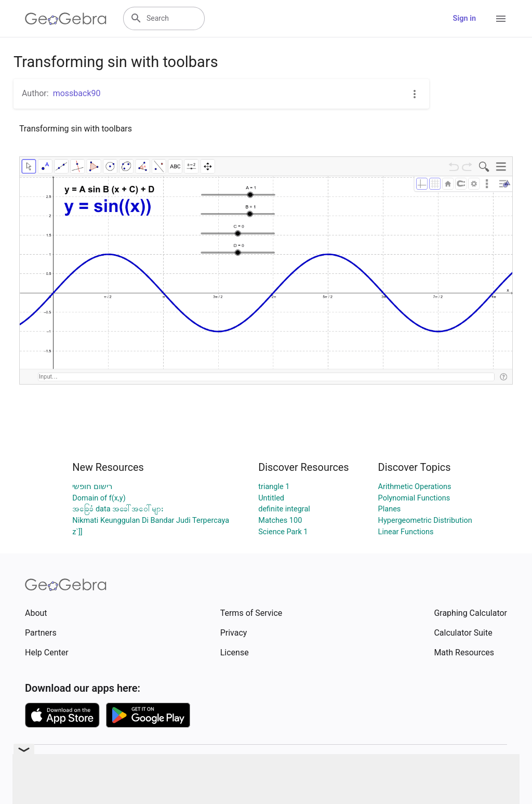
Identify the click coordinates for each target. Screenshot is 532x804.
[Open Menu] (501, 19)
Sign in (464, 18)
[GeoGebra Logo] (66, 19)
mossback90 (77, 93)
